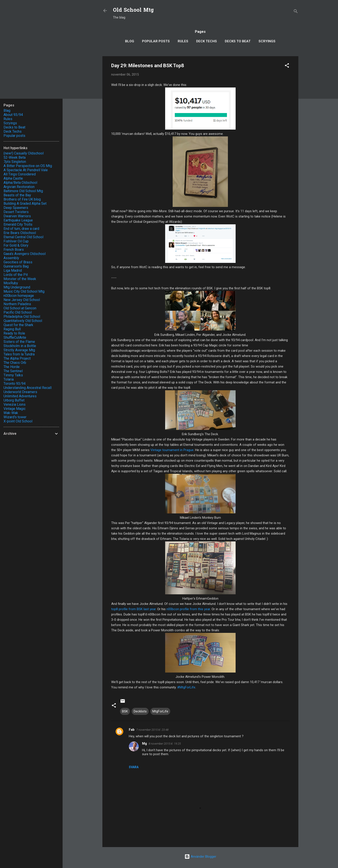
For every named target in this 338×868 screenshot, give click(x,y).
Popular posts (156, 41)
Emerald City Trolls (18, 224)
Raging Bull (12, 329)
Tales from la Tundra (19, 354)
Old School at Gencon (20, 308)
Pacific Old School (18, 312)
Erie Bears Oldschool (20, 233)
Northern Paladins (17, 304)
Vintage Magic (15, 409)
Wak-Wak (11, 413)
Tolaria (9, 379)
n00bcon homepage (19, 296)
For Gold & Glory (16, 245)
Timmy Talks (13, 375)
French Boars (14, 250)
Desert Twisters (16, 212)
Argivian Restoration (19, 187)
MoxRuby (11, 283)
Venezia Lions (15, 404)
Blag (7, 111)
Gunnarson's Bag (16, 266)
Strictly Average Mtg (19, 350)
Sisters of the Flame (19, 342)
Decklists (140, 711)
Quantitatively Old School (23, 321)
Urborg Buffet (14, 400)
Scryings (267, 41)
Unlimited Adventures (20, 396)
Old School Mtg (133, 10)
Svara (134, 767)
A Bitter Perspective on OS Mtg (28, 166)
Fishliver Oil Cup (16, 241)
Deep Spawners (16, 208)
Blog (130, 41)
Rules (183, 41)
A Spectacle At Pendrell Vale (26, 170)
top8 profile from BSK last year (133, 609)
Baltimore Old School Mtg (23, 191)
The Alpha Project (17, 358)
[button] (287, 66)
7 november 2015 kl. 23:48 (152, 730)
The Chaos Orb (15, 363)
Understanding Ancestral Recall (28, 388)
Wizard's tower (15, 417)
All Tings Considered (20, 174)
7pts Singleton (15, 162)
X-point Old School (18, 421)
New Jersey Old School (22, 300)
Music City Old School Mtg (24, 291)
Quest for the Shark (18, 325)
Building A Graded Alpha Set (25, 204)
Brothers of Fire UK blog (22, 199)
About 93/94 (13, 115)
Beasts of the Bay (17, 195)
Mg (144, 743)
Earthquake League (18, 220)
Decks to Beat (238, 41)
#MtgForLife (186, 687)
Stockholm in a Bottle (20, 346)
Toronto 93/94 (15, 384)
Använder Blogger (200, 857)
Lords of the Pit (16, 275)
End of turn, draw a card (21, 229)
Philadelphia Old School (22, 317)
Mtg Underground (17, 287)
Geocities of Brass (18, 262)
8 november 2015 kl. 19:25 (165, 744)
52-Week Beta (15, 157)
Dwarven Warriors (17, 216)
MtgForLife (160, 711)
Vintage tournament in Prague (172, 450)
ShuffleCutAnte (15, 337)
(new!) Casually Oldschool (24, 153)
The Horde (12, 367)
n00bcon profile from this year (188, 609)
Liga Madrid (13, 270)
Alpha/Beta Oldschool (20, 183)
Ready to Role (14, 333)
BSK (125, 711)
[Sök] (296, 12)
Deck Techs (207, 41)
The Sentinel (13, 371)
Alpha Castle (13, 178)
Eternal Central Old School (23, 237)
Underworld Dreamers (20, 392)
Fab (132, 730)
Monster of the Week (20, 279)
